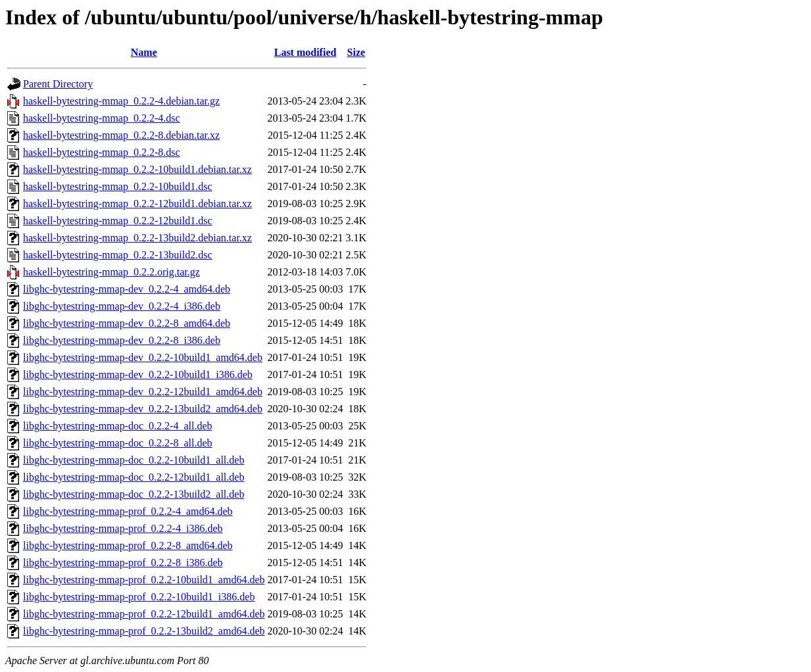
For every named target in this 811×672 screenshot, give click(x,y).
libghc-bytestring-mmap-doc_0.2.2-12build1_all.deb (134, 477)
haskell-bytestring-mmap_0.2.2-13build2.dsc (118, 255)
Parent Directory (58, 84)
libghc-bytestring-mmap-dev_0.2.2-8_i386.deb (122, 340)
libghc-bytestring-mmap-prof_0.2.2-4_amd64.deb (128, 511)
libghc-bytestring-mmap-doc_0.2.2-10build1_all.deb (134, 460)
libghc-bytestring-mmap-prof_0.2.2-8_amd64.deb (128, 545)
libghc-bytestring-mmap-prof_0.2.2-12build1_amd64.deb (144, 614)
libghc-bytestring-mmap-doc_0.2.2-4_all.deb (117, 426)
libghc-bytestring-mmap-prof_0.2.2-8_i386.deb (123, 563)
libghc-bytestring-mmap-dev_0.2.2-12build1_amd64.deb (143, 392)
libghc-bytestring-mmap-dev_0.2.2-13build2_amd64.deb (143, 409)
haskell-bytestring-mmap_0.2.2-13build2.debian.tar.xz (137, 238)
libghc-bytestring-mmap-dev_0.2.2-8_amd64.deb (127, 323)
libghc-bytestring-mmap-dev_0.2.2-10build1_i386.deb (138, 374)
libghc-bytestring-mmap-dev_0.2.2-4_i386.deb (122, 306)
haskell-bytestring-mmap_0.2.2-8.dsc (102, 152)
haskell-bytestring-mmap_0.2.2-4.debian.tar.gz (121, 101)
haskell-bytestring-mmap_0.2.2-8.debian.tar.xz (121, 135)
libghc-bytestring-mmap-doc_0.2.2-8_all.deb (117, 443)
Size (356, 52)
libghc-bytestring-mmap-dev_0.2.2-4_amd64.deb (127, 289)
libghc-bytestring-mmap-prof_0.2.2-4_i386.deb (123, 528)
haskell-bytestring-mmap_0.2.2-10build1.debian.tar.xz (137, 169)
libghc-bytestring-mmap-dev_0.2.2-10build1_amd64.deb (143, 357)
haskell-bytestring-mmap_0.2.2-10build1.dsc (118, 186)
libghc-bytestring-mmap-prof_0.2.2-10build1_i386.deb (139, 597)
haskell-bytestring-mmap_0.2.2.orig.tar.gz (111, 272)
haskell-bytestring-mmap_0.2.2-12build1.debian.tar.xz (137, 204)
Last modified (306, 52)
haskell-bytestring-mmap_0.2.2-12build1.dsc (118, 221)
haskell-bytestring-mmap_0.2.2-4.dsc (102, 118)
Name (144, 52)
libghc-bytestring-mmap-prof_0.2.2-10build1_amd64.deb (144, 580)
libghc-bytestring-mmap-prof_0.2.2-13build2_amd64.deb (144, 631)
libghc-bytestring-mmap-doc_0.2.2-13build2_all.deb (134, 494)
